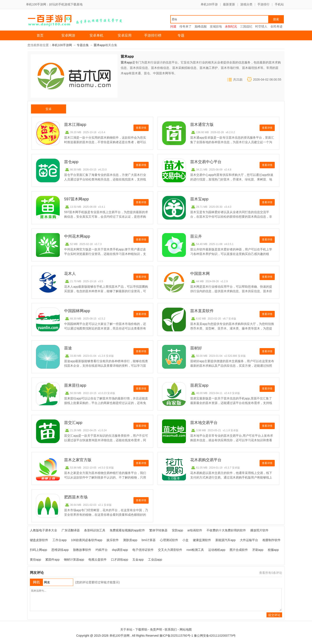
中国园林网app (77, 311)
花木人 (70, 274)
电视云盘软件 (97, 560)
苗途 (68, 348)
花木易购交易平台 (206, 460)
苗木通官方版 (202, 125)
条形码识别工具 (95, 530)
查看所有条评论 (271, 573)
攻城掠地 (216, 26)
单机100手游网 (62, 45)
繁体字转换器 (158, 530)
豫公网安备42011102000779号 (215, 636)
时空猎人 (261, 26)
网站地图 (186, 629)
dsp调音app (120, 550)
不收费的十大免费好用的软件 (226, 530)
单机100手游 (209, 4)
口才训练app (119, 560)
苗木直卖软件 (202, 311)
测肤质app (130, 540)
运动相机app (217, 550)
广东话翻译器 (71, 530)
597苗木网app (76, 199)
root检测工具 (195, 550)
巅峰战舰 (201, 26)
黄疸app (35, 560)
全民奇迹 (276, 26)
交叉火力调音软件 (170, 550)
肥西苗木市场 (76, 497)
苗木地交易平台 (204, 423)
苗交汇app (73, 423)
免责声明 (156, 629)
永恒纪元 (231, 26)
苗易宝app (199, 385)
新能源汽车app (225, 540)
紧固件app (52, 560)
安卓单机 (96, 35)
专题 (181, 35)
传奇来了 (185, 26)
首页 (40, 35)
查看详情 (141, 128)
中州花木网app (77, 236)
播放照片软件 (259, 530)
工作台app (59, 540)
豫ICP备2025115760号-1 (176, 636)
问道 (173, 26)
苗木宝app (199, 199)
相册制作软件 (271, 540)
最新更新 (229, 4)
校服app (273, 550)
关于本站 (126, 629)
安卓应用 (125, 35)
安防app (177, 530)
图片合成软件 (239, 550)
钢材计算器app (74, 560)
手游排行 (263, 4)
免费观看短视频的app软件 (127, 530)
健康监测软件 (202, 540)
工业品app (155, 560)
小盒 (185, 540)
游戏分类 (246, 4)
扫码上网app (38, 550)
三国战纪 (246, 26)
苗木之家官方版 (78, 460)
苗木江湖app (75, 125)
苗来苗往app (75, 385)
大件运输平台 (249, 540)
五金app (138, 560)
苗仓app (71, 162)
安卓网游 (68, 35)
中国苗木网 (200, 274)
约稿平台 (102, 550)
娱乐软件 (113, 540)
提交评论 (274, 615)
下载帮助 (141, 629)
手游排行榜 (153, 35)
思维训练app (60, 550)
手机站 (279, 4)
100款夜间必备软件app (87, 540)
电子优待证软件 (143, 550)
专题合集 (83, 45)
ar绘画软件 (195, 530)
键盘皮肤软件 (39, 540)
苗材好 (196, 348)
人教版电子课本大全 (44, 530)
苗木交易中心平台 (206, 162)
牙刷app (258, 550)
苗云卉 (196, 236)
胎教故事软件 (82, 550)
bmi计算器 (149, 540)
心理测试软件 (169, 540)
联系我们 (171, 629)
